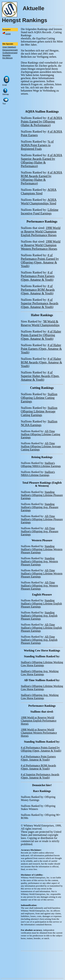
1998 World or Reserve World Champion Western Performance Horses (41, 245)
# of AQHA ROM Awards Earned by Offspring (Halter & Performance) (42, 178)
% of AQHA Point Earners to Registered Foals (37, 145)
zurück (8, 34)
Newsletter (6, 55)
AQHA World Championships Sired (39, 202)
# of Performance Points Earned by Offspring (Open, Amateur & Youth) (40, 261)
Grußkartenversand (10, 53)
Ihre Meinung (7, 58)
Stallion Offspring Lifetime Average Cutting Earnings (39, 411)
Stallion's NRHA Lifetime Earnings (38, 474)
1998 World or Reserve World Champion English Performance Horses (41, 232)
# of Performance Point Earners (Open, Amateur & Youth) (38, 276)
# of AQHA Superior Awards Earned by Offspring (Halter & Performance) (42, 161)
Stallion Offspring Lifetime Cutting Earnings (39, 398)
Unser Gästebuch (9, 47)
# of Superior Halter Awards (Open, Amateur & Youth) (40, 376)
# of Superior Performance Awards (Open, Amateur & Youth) (40, 303)
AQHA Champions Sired (39, 192)
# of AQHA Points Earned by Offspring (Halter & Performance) (42, 122)
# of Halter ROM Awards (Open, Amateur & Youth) (41, 362)
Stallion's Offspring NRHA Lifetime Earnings (41, 465)
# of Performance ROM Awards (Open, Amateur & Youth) (38, 290)
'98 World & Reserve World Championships (40, 323)
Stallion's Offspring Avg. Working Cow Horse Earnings (40, 673)
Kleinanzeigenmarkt (10, 50)
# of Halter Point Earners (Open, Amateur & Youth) (41, 349)
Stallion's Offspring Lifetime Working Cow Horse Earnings (42, 664)
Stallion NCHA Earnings (39, 423)
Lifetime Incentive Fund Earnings (40, 212)
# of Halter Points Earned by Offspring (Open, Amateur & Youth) (41, 335)
